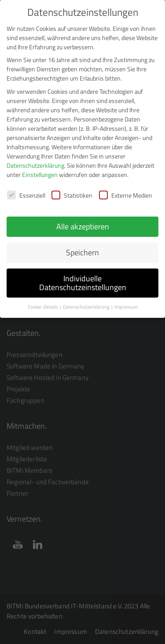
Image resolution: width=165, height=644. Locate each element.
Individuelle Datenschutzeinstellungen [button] (83, 277)
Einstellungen (40, 168)
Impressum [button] (126, 300)
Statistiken (72, 189)
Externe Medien (126, 189)
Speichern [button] (82, 246)
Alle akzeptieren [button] (83, 220)
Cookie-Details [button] (43, 300)
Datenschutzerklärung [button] (87, 300)
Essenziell (26, 189)
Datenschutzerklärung (35, 159)
